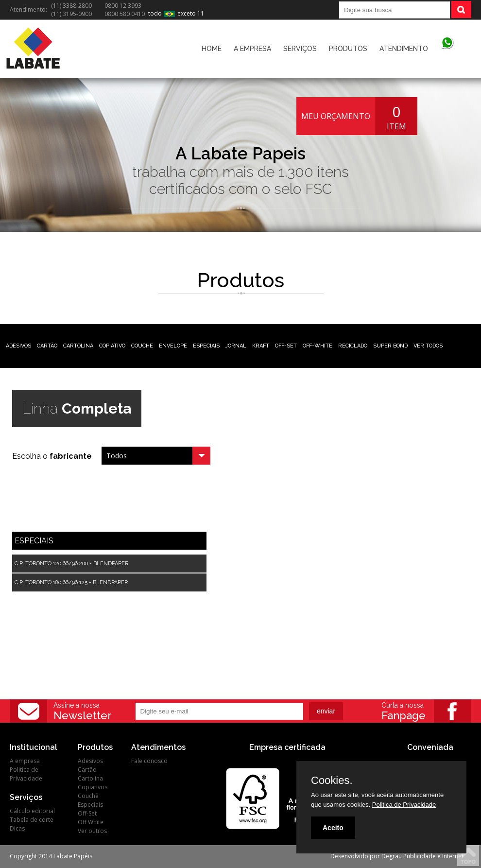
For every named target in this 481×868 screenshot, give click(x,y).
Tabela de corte (32, 820)
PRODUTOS (348, 49)
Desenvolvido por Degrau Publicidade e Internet (397, 856)
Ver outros (92, 831)
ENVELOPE (173, 346)
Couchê (88, 796)
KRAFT (261, 346)
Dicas (17, 828)
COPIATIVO (112, 346)
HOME (212, 49)
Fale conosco (149, 761)
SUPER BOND (390, 346)
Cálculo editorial (32, 811)
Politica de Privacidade (26, 774)
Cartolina (90, 778)
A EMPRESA (252, 49)
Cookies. (332, 781)
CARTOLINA (78, 346)
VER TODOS (428, 346)
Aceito (333, 828)
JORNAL (236, 346)
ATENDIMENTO (404, 49)
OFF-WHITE (318, 346)
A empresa (25, 761)
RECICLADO (353, 346)
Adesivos (90, 761)
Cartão (87, 770)
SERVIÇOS (300, 49)
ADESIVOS (18, 346)
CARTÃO (47, 346)
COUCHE (142, 346)
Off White (91, 822)
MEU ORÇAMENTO (336, 116)
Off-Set (87, 813)
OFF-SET (286, 346)
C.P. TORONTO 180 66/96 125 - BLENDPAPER (71, 582)
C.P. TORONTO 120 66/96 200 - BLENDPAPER (71, 564)
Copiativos (93, 787)
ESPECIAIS (206, 346)
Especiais (90, 805)
